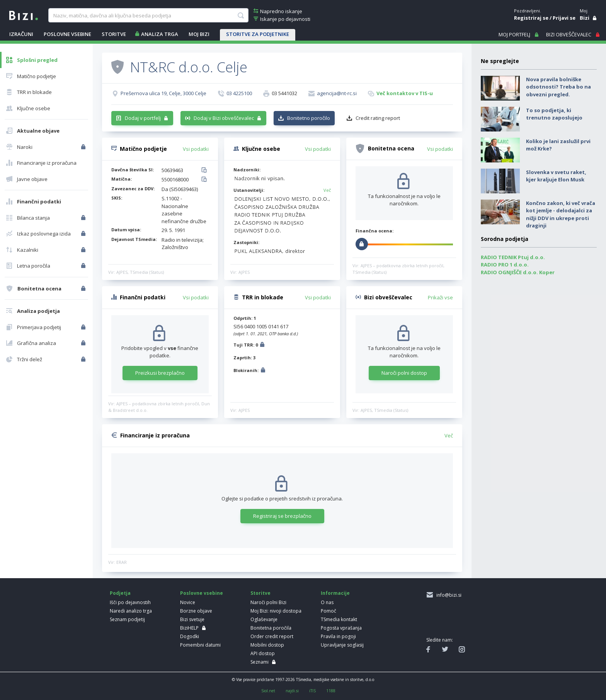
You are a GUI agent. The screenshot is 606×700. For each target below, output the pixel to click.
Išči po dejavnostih (130, 602)
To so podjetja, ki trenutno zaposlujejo (554, 114)
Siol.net (268, 691)
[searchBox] (148, 15)
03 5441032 (284, 93)
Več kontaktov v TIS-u (405, 93)
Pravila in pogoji (338, 636)
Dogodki (190, 636)
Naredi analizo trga (131, 611)
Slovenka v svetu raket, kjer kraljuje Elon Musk (556, 176)
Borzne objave (196, 611)
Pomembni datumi (200, 645)
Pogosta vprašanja (341, 628)
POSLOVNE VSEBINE (67, 34)
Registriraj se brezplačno (282, 516)
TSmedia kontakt (339, 619)
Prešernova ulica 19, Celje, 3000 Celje (163, 93)
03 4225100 (239, 93)
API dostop (263, 653)
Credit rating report (378, 118)
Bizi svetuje (192, 619)
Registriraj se (531, 18)
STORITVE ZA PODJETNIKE (258, 34)
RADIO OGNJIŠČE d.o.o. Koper (518, 272)
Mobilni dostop (267, 645)
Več (327, 190)
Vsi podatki (196, 149)
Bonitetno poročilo (309, 118)
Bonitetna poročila (271, 628)
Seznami (260, 662)
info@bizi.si (448, 595)
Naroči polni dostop (404, 373)
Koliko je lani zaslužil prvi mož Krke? (558, 145)
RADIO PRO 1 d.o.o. (505, 265)
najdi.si (292, 691)
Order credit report (272, 636)
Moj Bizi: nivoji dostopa (276, 611)
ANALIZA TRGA (160, 34)
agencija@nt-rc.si (337, 93)
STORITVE (114, 34)
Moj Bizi (199, 34)
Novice (188, 602)
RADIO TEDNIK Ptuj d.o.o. (513, 257)
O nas (327, 602)
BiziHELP (189, 628)
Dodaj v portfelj (143, 118)
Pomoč (329, 611)
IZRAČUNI (21, 34)
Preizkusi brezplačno (160, 373)
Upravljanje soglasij (342, 645)
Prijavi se (564, 18)
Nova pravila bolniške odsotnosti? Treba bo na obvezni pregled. (558, 87)
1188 (331, 691)
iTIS (312, 691)
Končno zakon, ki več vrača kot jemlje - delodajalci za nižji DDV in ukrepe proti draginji (561, 214)
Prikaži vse (440, 297)
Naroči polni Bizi (268, 602)
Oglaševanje (264, 619)
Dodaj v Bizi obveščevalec (224, 118)
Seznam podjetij (127, 619)
